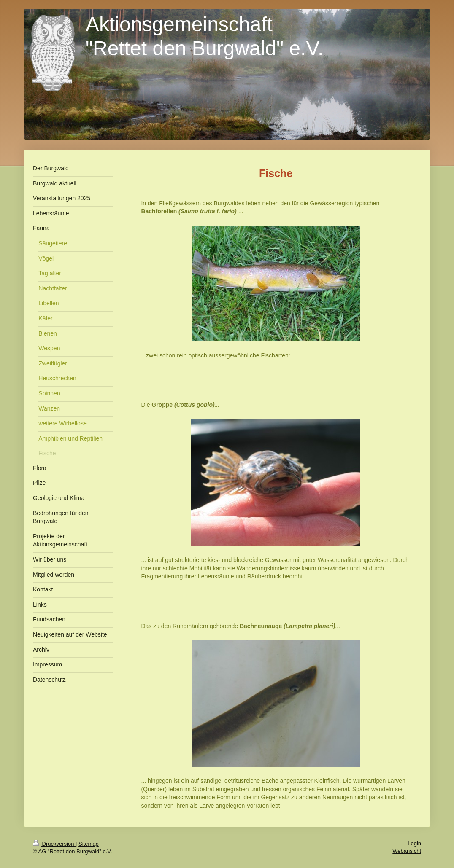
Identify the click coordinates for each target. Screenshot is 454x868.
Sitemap (89, 844)
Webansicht (407, 851)
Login (414, 843)
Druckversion (54, 844)
